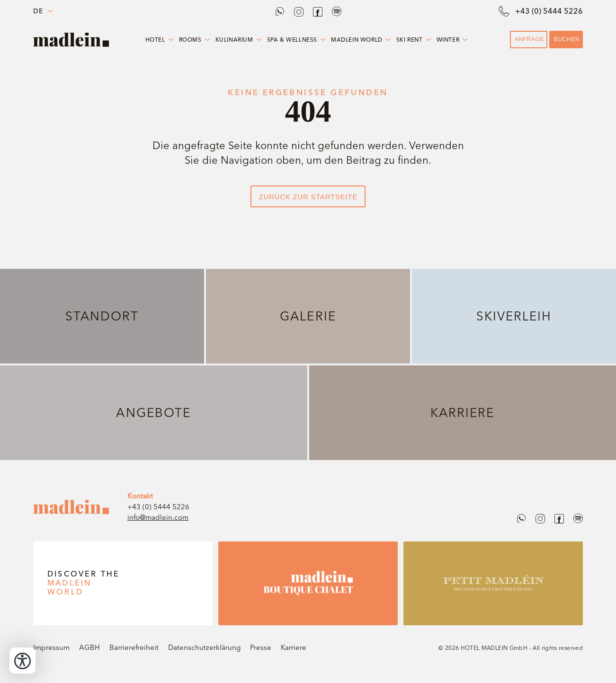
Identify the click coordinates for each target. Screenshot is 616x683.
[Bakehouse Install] (71, 40)
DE (38, 11)
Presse (261, 647)
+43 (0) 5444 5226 (158, 507)
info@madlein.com (158, 517)
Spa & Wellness (292, 40)
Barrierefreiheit (134, 647)
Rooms (190, 40)
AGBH (89, 647)
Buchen (567, 39)
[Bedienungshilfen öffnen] (22, 661)
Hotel (155, 40)
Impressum (51, 647)
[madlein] (71, 507)
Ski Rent (410, 40)
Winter (448, 40)
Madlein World (357, 40)
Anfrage (529, 39)
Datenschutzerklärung (204, 647)
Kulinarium (234, 40)
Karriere (294, 647)
